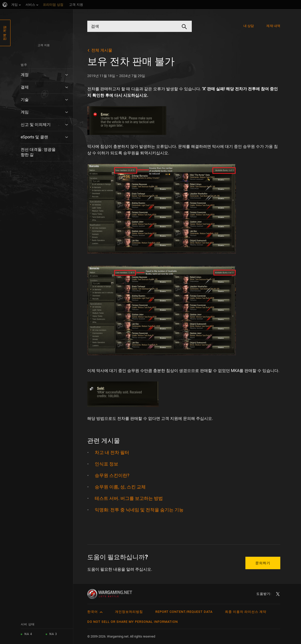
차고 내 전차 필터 (112, 452)
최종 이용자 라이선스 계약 (246, 612)
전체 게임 (5, 33)
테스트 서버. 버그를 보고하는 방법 (129, 498)
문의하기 (263, 563)
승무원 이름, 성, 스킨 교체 (120, 487)
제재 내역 (273, 26)
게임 (25, 112)
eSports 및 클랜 (34, 137)
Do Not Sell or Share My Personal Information (133, 622)
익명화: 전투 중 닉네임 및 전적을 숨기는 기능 (139, 510)
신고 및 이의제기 (36, 125)
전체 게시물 (102, 50)
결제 (25, 87)
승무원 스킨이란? (112, 475)
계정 (25, 75)
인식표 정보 (106, 464)
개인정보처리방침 (129, 612)
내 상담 (249, 26)
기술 (25, 100)
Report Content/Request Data (184, 612)
